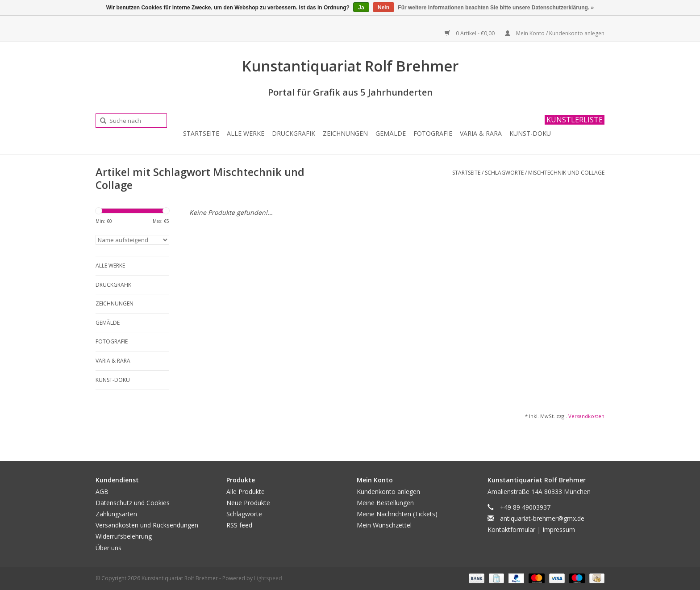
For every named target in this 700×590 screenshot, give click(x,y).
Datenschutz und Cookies (133, 503)
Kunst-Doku (530, 133)
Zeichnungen (345, 133)
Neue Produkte (248, 503)
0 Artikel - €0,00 (470, 33)
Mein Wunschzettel (384, 525)
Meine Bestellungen (385, 503)
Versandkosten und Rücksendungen (147, 525)
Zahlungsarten (116, 514)
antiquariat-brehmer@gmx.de (542, 518)
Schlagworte (504, 173)
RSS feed (239, 525)
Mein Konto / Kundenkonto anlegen (555, 33)
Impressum (559, 529)
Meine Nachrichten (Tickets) (397, 514)
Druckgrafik (294, 133)
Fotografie (433, 133)
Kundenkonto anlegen (388, 492)
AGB (102, 492)
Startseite (201, 133)
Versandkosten (586, 416)
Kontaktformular (511, 529)
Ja (361, 8)
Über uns (108, 548)
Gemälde (391, 133)
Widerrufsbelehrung (124, 536)
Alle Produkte (246, 492)
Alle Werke (246, 133)
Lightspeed (268, 578)
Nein (383, 8)
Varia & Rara (481, 133)
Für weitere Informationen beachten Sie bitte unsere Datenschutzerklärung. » (496, 8)
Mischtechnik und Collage (566, 173)
